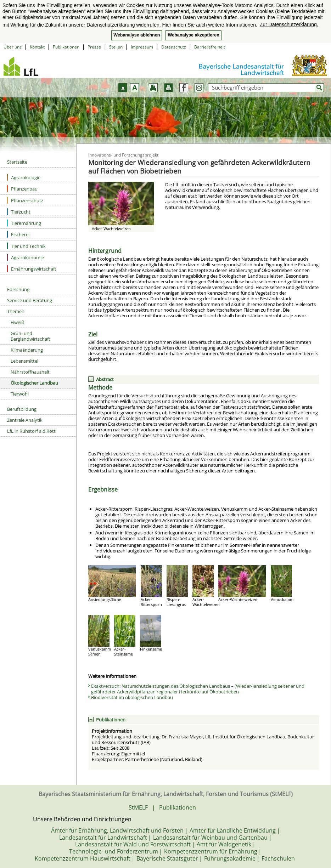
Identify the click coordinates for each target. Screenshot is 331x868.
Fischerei (18, 234)
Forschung (18, 289)
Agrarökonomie (26, 257)
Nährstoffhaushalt (30, 372)
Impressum (142, 47)
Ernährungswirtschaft (32, 269)
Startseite (17, 162)
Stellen (116, 47)
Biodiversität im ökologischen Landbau (132, 697)
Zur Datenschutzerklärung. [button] (289, 24)
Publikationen (66, 47)
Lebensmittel (24, 361)
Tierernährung (24, 223)
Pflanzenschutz (25, 200)
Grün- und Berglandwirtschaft (30, 336)
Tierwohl (20, 394)
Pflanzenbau (22, 189)
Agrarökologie (24, 177)
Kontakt (37, 47)
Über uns (13, 47)
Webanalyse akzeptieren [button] (193, 35)
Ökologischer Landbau (34, 383)
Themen (16, 311)
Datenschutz (174, 47)
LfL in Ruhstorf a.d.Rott (31, 431)
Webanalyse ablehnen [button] (137, 35)
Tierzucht (19, 212)
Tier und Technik (26, 246)
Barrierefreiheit (210, 47)
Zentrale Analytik (25, 420)
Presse (94, 47)
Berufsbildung (22, 409)
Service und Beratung (30, 300)
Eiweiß (17, 322)
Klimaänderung (27, 350)
